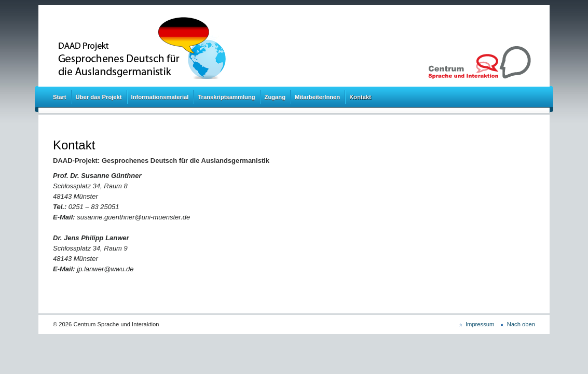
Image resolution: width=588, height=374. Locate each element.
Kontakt (360, 97)
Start (60, 97)
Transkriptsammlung (226, 97)
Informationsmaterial (160, 97)
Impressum (480, 324)
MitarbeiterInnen (317, 97)
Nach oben (521, 324)
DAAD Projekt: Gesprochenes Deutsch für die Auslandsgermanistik (186, 48)
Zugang (275, 97)
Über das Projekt (99, 97)
